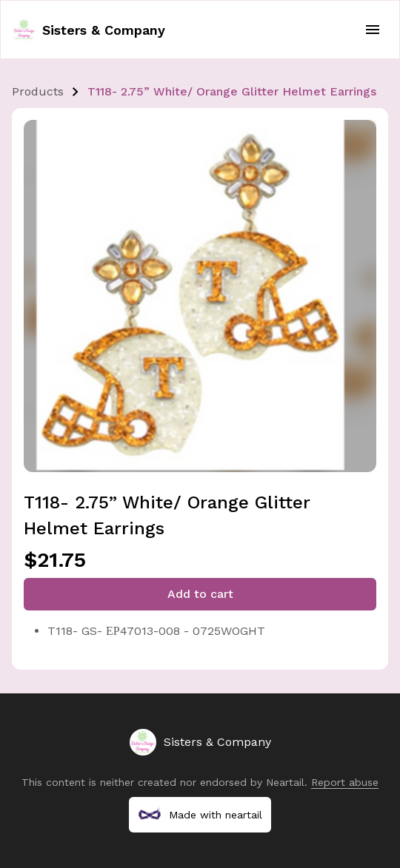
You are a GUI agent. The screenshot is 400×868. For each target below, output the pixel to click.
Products (38, 91)
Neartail (285, 782)
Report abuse (345, 782)
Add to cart (200, 594)
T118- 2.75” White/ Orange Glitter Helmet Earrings (232, 91)
